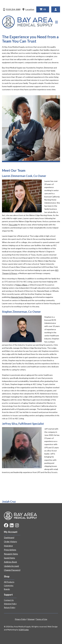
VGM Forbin (24, 630)
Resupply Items (11, 554)
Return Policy (10, 607)
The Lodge (13, 225)
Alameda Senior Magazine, (22, 297)
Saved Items (9, 558)
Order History (10, 541)
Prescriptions (10, 550)
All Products (9, 582)
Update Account (11, 566)
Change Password (12, 570)
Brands (7, 589)
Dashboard (9, 537)
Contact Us (9, 600)
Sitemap (31, 619)
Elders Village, (22, 285)
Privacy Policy (21, 619)
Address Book (10, 562)
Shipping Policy (10, 604)
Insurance (8, 546)
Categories (9, 585)
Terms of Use (42, 619)
